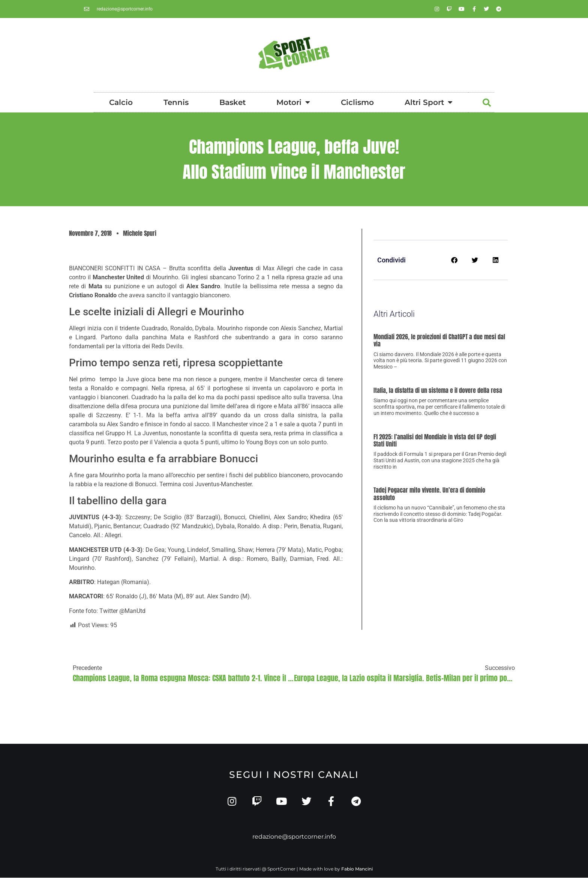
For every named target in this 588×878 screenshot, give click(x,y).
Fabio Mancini (357, 869)
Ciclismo (357, 102)
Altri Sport (429, 102)
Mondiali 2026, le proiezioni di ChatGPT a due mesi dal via (439, 340)
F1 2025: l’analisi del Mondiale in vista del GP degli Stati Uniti (435, 440)
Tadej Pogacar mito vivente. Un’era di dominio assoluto (429, 494)
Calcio (121, 102)
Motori (293, 102)
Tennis (176, 102)
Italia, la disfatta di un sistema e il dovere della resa (438, 390)
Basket (232, 102)
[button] (487, 103)
